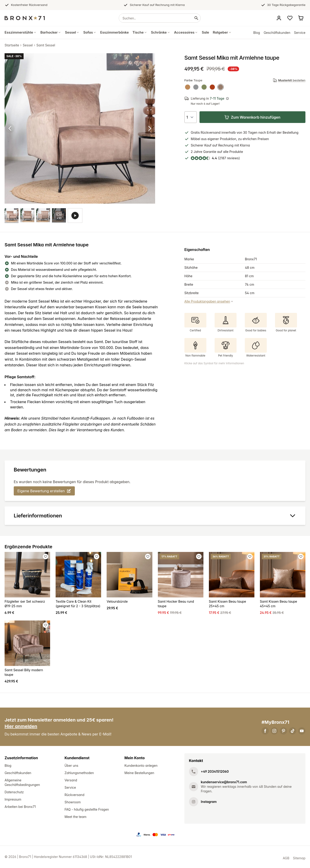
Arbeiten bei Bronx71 (20, 807)
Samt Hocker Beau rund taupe (176, 604)
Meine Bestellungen (139, 773)
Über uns (71, 766)
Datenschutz (14, 792)
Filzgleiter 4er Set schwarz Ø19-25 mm (25, 604)
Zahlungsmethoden (79, 773)
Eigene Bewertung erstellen (44, 491)
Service (300, 33)
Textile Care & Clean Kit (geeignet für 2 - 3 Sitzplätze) (78, 604)
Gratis (195, 132)
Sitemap (299, 858)
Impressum (13, 800)
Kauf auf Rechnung (219, 145)
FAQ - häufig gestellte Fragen (87, 810)
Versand (71, 780)
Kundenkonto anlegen (141, 766)
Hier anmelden (21, 727)
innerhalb (229, 132)
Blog (257, 33)
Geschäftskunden (277, 33)
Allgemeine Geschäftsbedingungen (22, 783)
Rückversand (74, 795)
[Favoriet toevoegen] (46, 557)
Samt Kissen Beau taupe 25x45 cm (228, 604)
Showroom (73, 802)
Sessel (28, 45)
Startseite (12, 45)
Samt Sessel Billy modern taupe (24, 672)
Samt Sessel (46, 45)
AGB (286, 858)
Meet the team (75, 817)
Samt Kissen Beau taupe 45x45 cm (279, 604)
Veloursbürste (117, 602)
